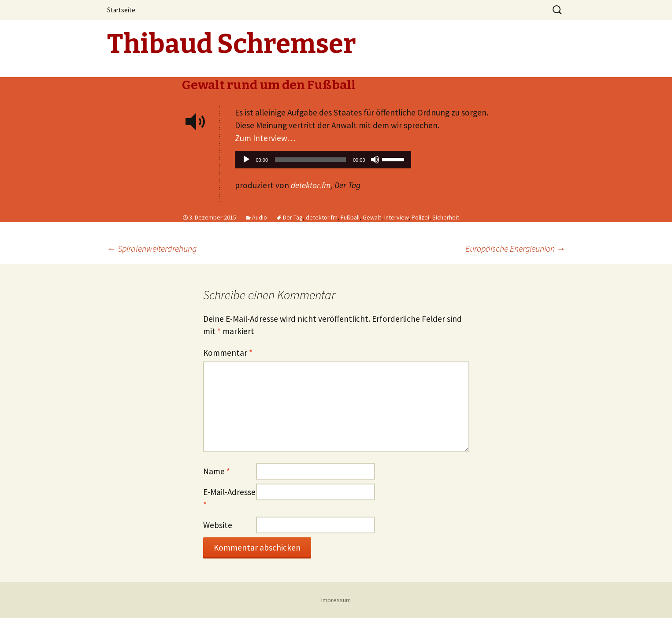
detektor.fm (311, 185)
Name (217, 471)
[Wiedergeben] (246, 160)
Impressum (336, 600)
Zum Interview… (265, 138)
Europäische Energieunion (515, 248)
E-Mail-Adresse (229, 498)
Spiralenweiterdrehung (152, 248)
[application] (323, 162)
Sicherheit (446, 217)
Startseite (121, 10)
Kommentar (228, 353)
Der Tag (293, 217)
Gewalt (372, 217)
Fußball (350, 217)
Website (218, 525)
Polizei (420, 217)
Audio (260, 217)
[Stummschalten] (375, 160)
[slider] (310, 160)
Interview (396, 217)
